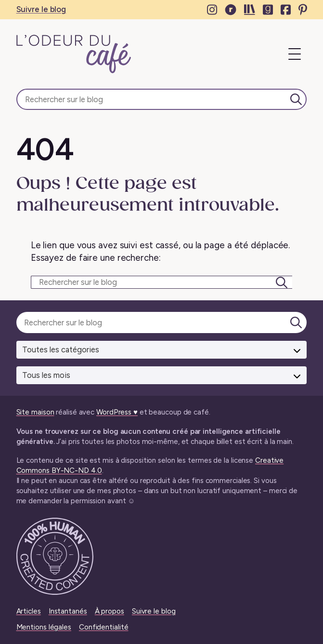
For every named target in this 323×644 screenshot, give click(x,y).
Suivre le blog (41, 9)
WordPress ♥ (117, 412)
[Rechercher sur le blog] (162, 99)
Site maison (35, 412)
